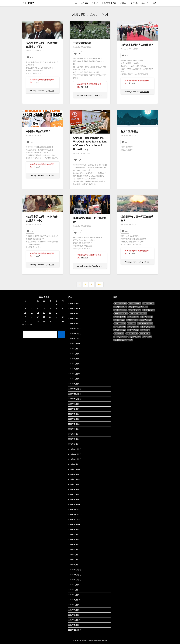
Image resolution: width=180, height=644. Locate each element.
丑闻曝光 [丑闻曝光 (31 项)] (132, 320)
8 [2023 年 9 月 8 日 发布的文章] (56, 308)
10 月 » (30, 325)
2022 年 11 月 (73, 514)
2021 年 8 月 (72, 590)
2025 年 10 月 (73, 339)
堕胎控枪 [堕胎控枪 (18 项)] (120, 330)
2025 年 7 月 (72, 354)
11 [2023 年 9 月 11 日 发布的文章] (32, 313)
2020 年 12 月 (73, 630)
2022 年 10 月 (73, 519)
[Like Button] (28, 57)
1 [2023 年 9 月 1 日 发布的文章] (56, 304)
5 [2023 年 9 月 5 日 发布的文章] (38, 308)
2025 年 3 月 (72, 374)
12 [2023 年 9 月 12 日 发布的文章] (38, 313)
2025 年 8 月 (72, 349)
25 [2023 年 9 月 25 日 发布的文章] (32, 321)
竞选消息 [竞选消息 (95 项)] (149, 310)
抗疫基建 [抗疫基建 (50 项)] (133, 317)
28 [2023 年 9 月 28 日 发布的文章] (50, 321)
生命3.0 (95, 3)
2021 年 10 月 (73, 580)
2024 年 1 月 (72, 444)
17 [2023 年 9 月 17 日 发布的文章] (25, 317)
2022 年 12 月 (73, 509)
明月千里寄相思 (129, 131)
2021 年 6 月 (72, 600)
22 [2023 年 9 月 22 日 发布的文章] (56, 317)
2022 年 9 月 (72, 524)
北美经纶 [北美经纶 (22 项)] (146, 320)
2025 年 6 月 (72, 359)
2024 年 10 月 (73, 399)
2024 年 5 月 (72, 424)
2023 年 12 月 (73, 449)
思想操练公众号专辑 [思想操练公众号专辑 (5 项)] (123, 340)
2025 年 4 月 (72, 369)
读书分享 (134, 3)
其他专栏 (145, 3)
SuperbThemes (102, 640)
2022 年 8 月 (72, 529)
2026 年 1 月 (72, 323)
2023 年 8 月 (72, 469)
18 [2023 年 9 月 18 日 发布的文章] (32, 317)
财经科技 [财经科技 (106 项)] (135, 310)
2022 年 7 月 (72, 535)
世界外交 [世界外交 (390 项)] (135, 303)
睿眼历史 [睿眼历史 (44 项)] (147, 317)
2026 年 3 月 (72, 314)
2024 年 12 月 (73, 389)
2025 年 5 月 (72, 364)
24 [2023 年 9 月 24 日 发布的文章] (25, 321)
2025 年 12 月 (73, 329)
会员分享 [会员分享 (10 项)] (132, 333)
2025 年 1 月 (72, 384)
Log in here (50, 91)
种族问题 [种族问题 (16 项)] (133, 330)
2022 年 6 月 (72, 539)
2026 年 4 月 (72, 308)
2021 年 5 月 (72, 605)
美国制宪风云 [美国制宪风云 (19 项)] (145, 323)
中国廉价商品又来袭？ (38, 131)
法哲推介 (123, 3)
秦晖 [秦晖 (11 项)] (145, 330)
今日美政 (85, 3)
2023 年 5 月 (72, 484)
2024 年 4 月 (72, 429)
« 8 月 (24, 325)
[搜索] (62, 334)
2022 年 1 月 (72, 565)
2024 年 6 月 (72, 419)
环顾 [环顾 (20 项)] (132, 323)
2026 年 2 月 (72, 318)
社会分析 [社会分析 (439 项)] (120, 303)
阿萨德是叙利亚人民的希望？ (137, 45)
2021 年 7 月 (72, 595)
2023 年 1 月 (72, 504)
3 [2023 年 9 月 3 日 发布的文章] (25, 308)
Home (75, 3)
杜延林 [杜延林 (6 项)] (147, 337)
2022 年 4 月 (72, 550)
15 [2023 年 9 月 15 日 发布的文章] (56, 313)
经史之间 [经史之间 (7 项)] (145, 333)
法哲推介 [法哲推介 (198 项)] (120, 307)
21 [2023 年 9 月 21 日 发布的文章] (50, 317)
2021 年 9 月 (72, 585)
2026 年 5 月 (72, 303)
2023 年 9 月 (72, 464)
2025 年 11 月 (73, 334)
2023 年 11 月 (73, 454)
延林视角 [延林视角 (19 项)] (120, 327)
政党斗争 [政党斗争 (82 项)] (120, 317)
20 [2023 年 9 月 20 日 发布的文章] (44, 317)
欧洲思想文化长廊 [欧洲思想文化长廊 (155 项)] (138, 307)
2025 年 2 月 (72, 379)
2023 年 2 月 (72, 499)
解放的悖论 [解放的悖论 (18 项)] (148, 327)
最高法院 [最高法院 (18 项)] (133, 327)
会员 (154, 3)
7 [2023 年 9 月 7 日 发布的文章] (50, 308)
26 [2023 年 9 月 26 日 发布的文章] (38, 321)
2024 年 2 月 (72, 439)
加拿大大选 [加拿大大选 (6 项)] (134, 337)
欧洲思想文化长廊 (109, 3)
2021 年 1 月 (72, 625)
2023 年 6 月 (72, 479)
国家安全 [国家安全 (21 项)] (120, 323)
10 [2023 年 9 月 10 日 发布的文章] (25, 313)
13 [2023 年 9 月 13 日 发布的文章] (44, 313)
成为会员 (37, 82)
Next (100, 284)
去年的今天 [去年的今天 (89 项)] (121, 313)
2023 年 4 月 (72, 489)
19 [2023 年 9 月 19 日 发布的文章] (38, 317)
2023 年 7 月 (72, 474)
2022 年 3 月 (72, 555)
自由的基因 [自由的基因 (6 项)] (120, 337)
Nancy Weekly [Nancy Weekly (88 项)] (138, 313)
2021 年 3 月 (72, 615)
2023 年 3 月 (72, 494)
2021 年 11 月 (73, 575)
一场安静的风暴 (82, 43)
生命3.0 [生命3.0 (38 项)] (119, 320)
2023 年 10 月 (73, 459)
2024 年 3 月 (72, 434)
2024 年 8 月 (72, 409)
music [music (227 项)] (149, 303)
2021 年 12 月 (73, 570)
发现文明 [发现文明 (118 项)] (120, 310)
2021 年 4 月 (72, 610)
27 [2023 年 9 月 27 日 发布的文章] (44, 321)
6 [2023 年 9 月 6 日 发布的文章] (44, 308)
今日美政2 (28, 3)
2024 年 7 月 (72, 414)
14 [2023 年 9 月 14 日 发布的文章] (50, 313)
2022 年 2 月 (72, 560)
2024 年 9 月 (72, 404)
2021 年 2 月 (72, 620)
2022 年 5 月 (72, 545)
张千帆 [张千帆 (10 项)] (119, 333)
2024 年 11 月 (73, 394)
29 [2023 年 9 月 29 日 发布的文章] (56, 321)
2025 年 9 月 (72, 344)
